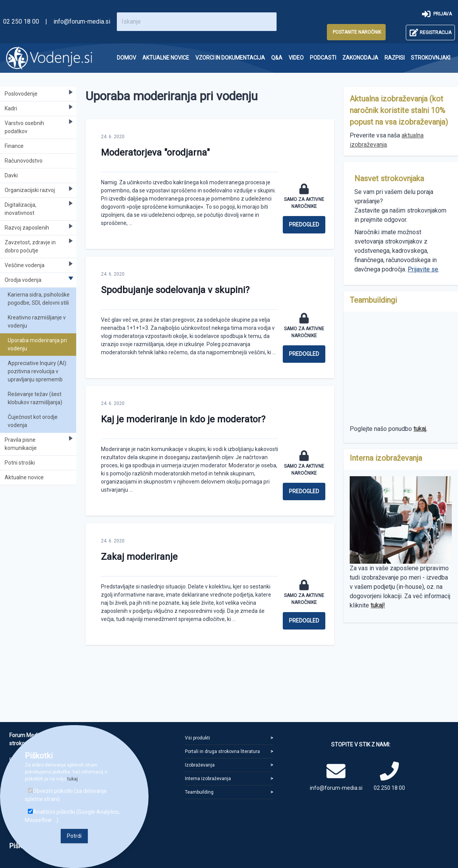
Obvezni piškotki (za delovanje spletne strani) (66, 795)
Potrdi (74, 836)
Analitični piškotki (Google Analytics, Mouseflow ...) (72, 816)
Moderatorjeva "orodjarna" (155, 153)
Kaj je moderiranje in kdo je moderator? (183, 419)
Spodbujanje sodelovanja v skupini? (175, 290)
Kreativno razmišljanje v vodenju (37, 322)
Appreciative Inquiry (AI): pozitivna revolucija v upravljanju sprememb (38, 371)
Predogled (304, 225)
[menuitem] (126, 58)
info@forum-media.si (82, 21)
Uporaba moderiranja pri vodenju (37, 344)
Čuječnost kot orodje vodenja (33, 421)
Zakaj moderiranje (139, 557)
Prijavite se (423, 269)
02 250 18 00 (21, 21)
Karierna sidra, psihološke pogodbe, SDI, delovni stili (39, 299)
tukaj (73, 779)
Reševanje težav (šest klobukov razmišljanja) (35, 398)
